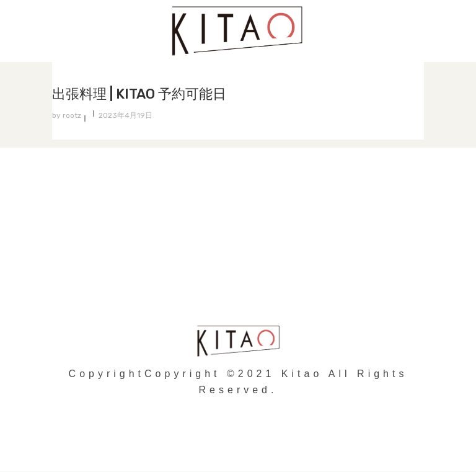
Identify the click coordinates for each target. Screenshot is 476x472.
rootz (72, 115)
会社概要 (238, 268)
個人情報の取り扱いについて (238, 243)
